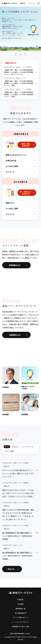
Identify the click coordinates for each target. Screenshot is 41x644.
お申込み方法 (11, 161)
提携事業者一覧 (20, 609)
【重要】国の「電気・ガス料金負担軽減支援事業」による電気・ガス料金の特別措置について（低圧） (18, 94)
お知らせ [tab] (15, 447)
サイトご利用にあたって (21, 617)
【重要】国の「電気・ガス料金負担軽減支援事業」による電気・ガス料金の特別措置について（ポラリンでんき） (18, 72)
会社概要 (21, 604)
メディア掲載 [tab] (9, 451)
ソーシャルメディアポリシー (21, 622)
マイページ (32, 3)
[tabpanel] (20, 511)
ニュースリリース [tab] (27, 447)
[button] (20, 55)
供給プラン (10, 203)
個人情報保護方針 (21, 613)
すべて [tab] (7, 447)
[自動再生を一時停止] (37, 47)
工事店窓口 (20, 600)
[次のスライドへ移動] (25, 54)
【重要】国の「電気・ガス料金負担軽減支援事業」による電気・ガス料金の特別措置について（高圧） (18, 83)
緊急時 (24, 3)
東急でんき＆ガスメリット (16, 155)
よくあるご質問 (12, 166)
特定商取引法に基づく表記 (21, 626)
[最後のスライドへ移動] (16, 54)
